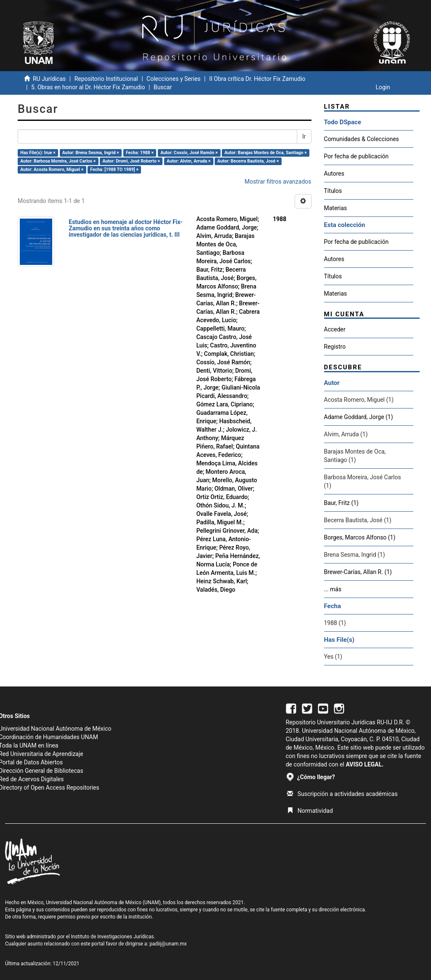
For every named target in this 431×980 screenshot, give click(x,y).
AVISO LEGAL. (364, 764)
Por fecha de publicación (357, 156)
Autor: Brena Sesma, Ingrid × (91, 153)
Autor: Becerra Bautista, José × (248, 161)
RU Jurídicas (49, 79)
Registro (335, 347)
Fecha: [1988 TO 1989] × (114, 170)
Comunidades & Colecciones (362, 139)
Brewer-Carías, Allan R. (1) (358, 572)
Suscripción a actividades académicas (342, 794)
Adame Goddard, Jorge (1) (359, 417)
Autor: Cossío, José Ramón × (189, 153)
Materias (336, 208)
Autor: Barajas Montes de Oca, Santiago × (266, 153)
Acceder (335, 329)
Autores (334, 174)
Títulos (333, 191)
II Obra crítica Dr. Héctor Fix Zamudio (257, 79)
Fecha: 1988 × (140, 153)
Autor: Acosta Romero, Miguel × (52, 170)
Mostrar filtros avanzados (278, 182)
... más (333, 589)
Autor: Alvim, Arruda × (189, 161)
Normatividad (310, 811)
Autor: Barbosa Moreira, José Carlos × (58, 161)
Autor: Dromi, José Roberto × (131, 161)
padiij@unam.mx (168, 944)
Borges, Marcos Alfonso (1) (360, 537)
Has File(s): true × (38, 153)
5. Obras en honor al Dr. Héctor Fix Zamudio (88, 87)
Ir (304, 136)
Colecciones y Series (173, 79)
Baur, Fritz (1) (341, 503)
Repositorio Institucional (106, 79)
